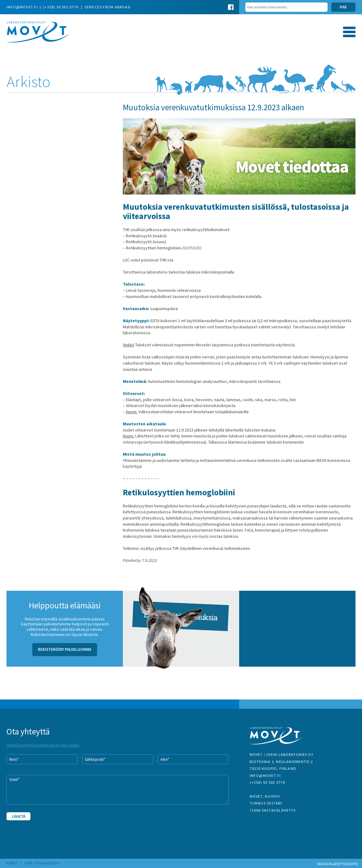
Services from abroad (108, 7)
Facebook (231, 7)
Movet (38, 32)
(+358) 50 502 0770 (61, 7)
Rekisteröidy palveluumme (65, 649)
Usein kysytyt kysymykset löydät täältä (43, 745)
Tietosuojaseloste (46, 863)
